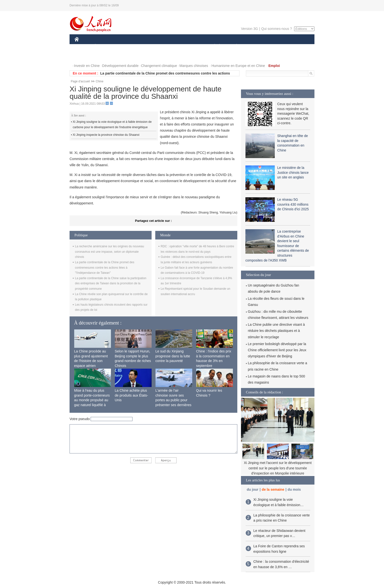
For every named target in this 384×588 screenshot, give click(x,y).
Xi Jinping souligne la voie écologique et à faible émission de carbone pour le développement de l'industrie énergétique (112, 125)
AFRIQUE (147, 46)
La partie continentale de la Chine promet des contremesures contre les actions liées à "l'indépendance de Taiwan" (105, 268)
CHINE (83, 46)
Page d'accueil (80, 81)
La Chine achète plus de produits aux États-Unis (132, 395)
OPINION (298, 46)
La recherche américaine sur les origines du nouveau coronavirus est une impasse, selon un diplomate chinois (109, 252)
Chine (100, 81)
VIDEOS (104, 56)
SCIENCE (169, 46)
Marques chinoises (194, 66)
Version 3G (249, 29)
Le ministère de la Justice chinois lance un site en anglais (293, 172)
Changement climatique (159, 66)
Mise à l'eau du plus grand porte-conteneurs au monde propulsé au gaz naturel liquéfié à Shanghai (92, 400)
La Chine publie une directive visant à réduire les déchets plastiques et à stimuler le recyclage (276, 331)
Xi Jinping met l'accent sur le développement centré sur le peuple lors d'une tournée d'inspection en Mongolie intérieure (278, 468)
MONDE (126, 46)
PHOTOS (84, 56)
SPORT (254, 46)
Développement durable (120, 66)
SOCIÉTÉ (212, 46)
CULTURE (191, 46)
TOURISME (275, 46)
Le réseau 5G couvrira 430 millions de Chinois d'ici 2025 (293, 204)
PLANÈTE (234, 46)
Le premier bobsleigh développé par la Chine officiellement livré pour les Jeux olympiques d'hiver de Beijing (277, 350)
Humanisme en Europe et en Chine (238, 66)
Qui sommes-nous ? (277, 29)
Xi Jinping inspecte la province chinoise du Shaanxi (106, 135)
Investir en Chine (87, 66)
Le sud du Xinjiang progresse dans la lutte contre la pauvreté (173, 356)
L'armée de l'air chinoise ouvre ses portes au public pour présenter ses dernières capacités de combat (174, 400)
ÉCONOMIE (104, 46)
